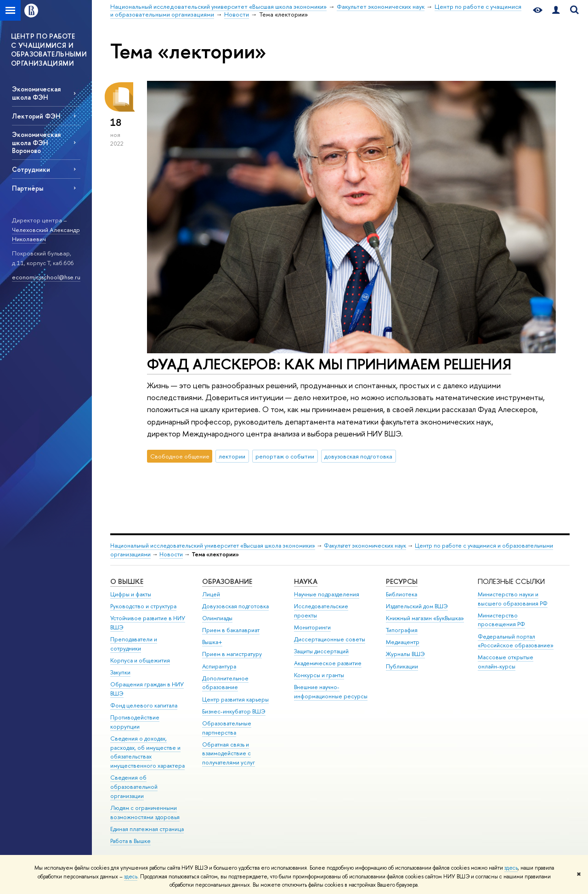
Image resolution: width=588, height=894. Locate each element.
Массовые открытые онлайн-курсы (506, 662)
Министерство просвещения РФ (501, 620)
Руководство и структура (143, 606)
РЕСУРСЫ (402, 581)
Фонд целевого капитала (144, 705)
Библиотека (401, 594)
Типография (402, 630)
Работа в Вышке (130, 841)
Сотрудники (31, 169)
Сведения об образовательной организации (134, 787)
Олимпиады (217, 618)
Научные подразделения (327, 594)
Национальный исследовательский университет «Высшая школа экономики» (213, 546)
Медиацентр (403, 642)
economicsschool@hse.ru (46, 277)
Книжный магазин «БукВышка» (425, 618)
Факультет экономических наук (365, 546)
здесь (511, 868)
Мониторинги (312, 627)
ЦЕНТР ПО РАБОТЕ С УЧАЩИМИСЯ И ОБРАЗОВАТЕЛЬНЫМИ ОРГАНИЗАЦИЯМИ (49, 50)
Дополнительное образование (225, 683)
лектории (232, 456)
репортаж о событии (285, 456)
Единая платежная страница (147, 829)
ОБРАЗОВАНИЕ (227, 581)
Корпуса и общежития (140, 660)
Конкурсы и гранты (319, 675)
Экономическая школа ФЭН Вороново (36, 142)
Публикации (402, 666)
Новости (171, 554)
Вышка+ (212, 642)
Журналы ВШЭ (405, 654)
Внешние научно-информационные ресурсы (331, 692)
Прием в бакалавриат (231, 630)
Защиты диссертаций (321, 651)
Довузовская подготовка (235, 606)
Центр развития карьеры (235, 699)
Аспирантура (219, 666)
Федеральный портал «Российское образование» (516, 641)
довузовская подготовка (358, 456)
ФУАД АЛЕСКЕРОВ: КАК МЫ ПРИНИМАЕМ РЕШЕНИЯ (329, 364)
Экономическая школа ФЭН (36, 93)
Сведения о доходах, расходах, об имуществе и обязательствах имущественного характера (147, 752)
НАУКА (306, 581)
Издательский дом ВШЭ (417, 606)
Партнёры (28, 188)
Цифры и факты (131, 594)
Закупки (120, 672)
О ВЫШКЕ (127, 581)
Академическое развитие (328, 663)
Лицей (211, 594)
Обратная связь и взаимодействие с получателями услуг (229, 754)
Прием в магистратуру (232, 654)
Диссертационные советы (330, 639)
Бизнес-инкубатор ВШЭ (234, 711)
